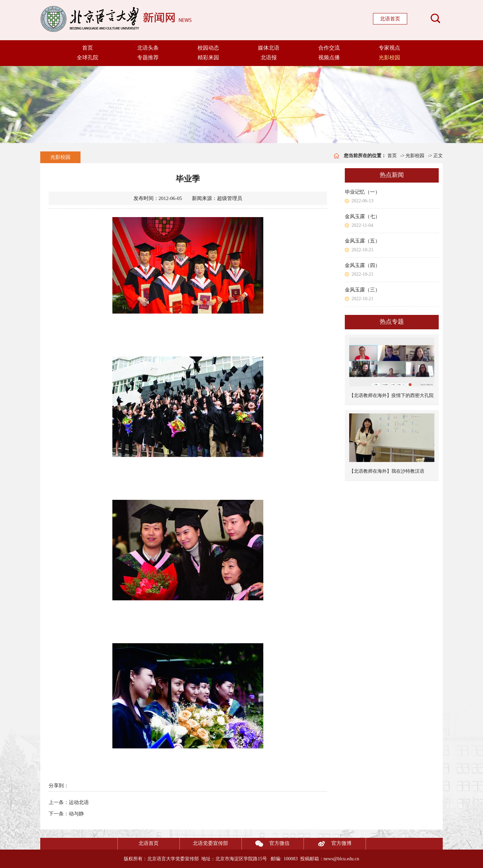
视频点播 (329, 57)
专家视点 (389, 48)
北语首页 (390, 19)
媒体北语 (269, 48)
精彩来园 (208, 57)
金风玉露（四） (362, 265)
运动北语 (79, 802)
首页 (88, 48)
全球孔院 (88, 57)
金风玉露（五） (362, 241)
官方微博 (328, 844)
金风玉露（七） (362, 216)
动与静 (76, 814)
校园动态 (208, 48)
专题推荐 (148, 57)
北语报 (269, 57)
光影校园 (389, 57)
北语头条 (148, 48)
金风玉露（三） (362, 290)
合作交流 (329, 48)
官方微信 (266, 844)
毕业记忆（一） (362, 192)
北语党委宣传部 (210, 843)
